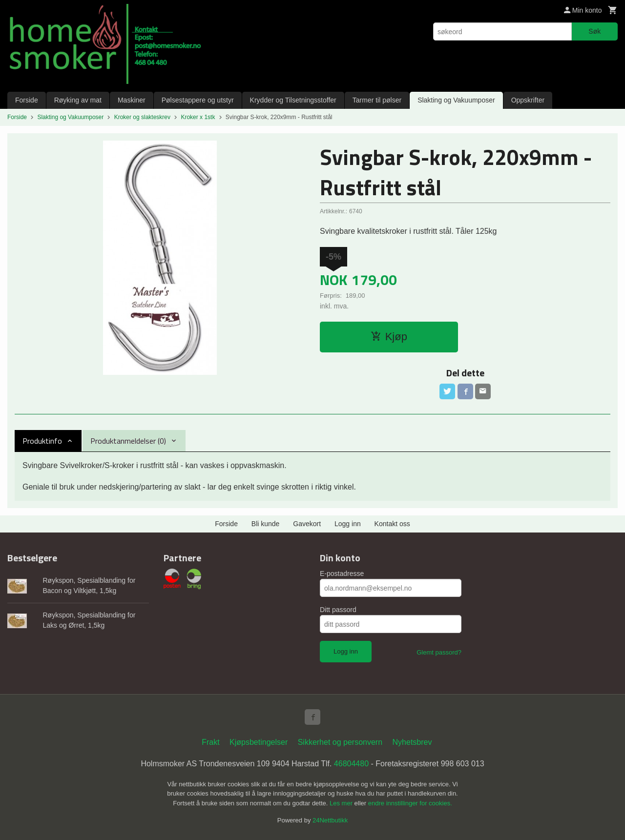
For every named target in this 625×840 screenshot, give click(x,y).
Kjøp (389, 337)
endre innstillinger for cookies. (410, 803)
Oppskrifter (528, 100)
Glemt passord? (439, 652)
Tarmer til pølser (377, 100)
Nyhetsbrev (412, 742)
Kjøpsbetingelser (259, 742)
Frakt (210, 742)
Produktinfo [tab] (42, 441)
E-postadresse (342, 574)
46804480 (351, 764)
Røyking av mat (78, 100)
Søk (594, 31)
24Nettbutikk (330, 820)
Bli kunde (266, 524)
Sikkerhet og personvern (340, 742)
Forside (27, 100)
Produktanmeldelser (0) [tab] (128, 441)
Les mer (342, 803)
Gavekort (307, 524)
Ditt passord (338, 610)
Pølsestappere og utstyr (198, 100)
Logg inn (348, 524)
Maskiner (132, 100)
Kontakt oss (392, 524)
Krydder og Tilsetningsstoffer (293, 100)
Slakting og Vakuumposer (456, 100)
